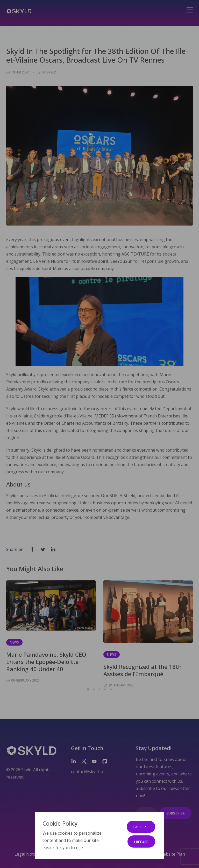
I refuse (141, 842)
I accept (141, 827)
